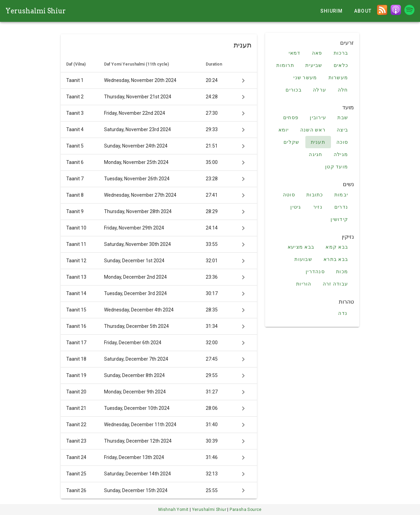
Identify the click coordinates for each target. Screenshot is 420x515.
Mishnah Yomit (174, 510)
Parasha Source (246, 510)
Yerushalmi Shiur (36, 11)
